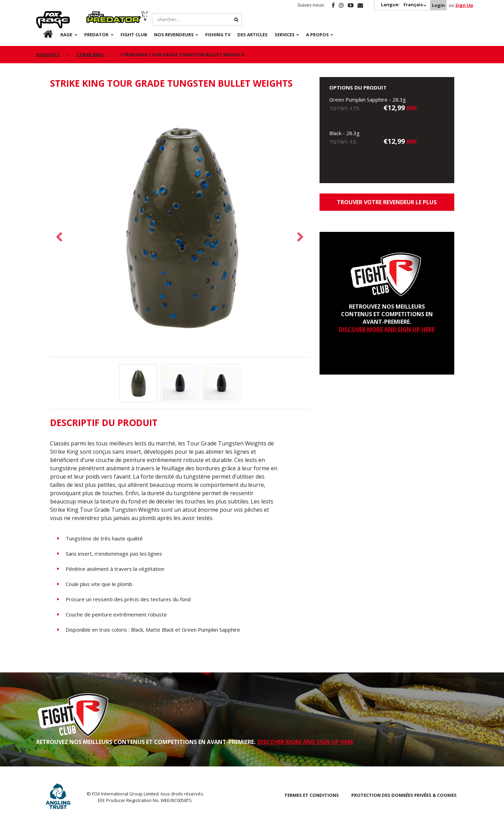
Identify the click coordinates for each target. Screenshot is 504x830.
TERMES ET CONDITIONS (312, 795)
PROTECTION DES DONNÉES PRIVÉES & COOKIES (404, 795)
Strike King (90, 55)
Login (438, 5)
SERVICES (285, 35)
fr (42, 35)
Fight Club (134, 35)
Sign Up (464, 5)
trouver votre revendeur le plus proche (387, 205)
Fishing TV (218, 35)
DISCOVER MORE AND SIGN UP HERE (387, 329)
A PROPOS (317, 35)
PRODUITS (48, 55)
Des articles (253, 35)
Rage (43, 15)
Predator (98, 15)
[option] (180, 227)
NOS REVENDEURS (174, 35)
